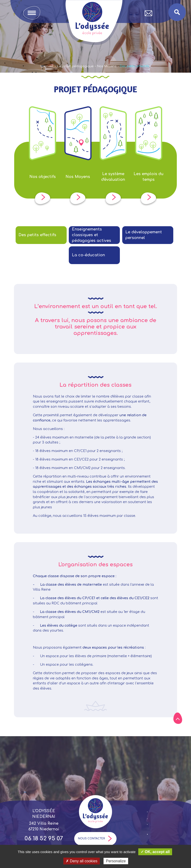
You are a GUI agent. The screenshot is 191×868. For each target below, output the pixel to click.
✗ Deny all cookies (82, 861)
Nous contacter (95, 839)
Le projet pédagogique (75, 66)
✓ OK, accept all (155, 852)
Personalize (116, 861)
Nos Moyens (107, 66)
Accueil (48, 66)
